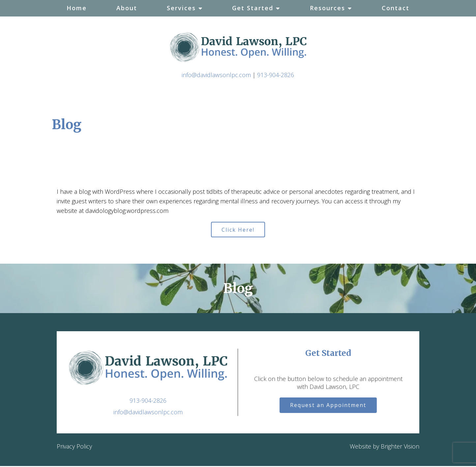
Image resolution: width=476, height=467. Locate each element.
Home (77, 8)
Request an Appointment (328, 407)
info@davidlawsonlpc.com (216, 75)
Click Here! (238, 230)
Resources (327, 8)
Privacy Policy (74, 448)
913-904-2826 (276, 75)
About (127, 8)
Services (181, 8)
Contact (396, 8)
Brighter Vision (400, 448)
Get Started (253, 8)
